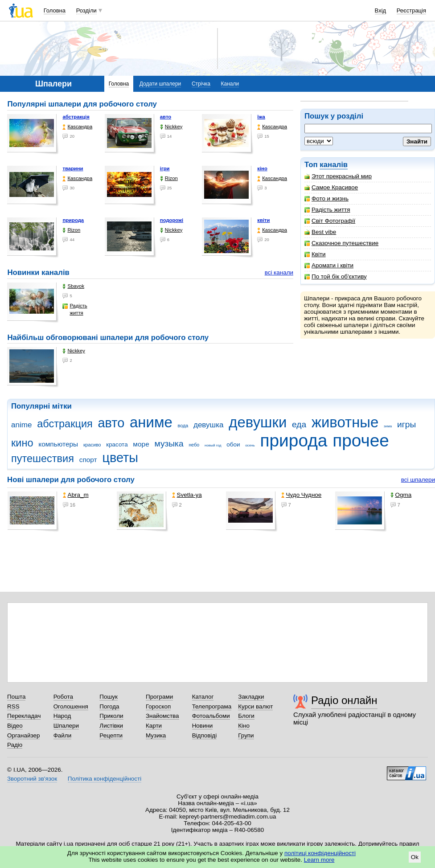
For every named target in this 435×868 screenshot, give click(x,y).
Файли (63, 735)
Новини (203, 726)
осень (250, 445)
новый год (213, 445)
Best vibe (320, 232)
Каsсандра (77, 127)
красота (117, 444)
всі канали (279, 272)
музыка (169, 444)
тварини (73, 168)
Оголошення (71, 706)
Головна (55, 10)
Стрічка (201, 84)
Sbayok (73, 286)
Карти (154, 726)
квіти (263, 220)
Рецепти (111, 735)
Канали (230, 84)
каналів (334, 165)
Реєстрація (411, 10)
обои (233, 444)
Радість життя (327, 210)
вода (183, 426)
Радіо (15, 745)
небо (194, 445)
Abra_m (76, 495)
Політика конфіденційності (105, 779)
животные (345, 422)
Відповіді (205, 735)
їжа (261, 117)
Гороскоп (158, 706)
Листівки (111, 726)
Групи (246, 735)
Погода (109, 706)
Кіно (244, 726)
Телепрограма (212, 706)
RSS (13, 706)
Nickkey (171, 127)
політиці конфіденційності (320, 853)
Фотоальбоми (211, 716)
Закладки (251, 697)
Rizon (169, 178)
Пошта (16, 697)
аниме (151, 422)
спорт (88, 460)
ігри (165, 168)
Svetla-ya (187, 495)
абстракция (65, 424)
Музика (156, 735)
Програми (159, 697)
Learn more (319, 860)
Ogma (401, 495)
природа (73, 220)
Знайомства (162, 716)
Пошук (109, 697)
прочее (361, 440)
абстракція (76, 117)
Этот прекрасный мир (338, 176)
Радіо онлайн (344, 700)
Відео (15, 726)
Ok (415, 857)
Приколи (111, 716)
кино (22, 443)
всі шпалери (418, 480)
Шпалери (66, 726)
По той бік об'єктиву (336, 276)
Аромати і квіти (329, 265)
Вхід (381, 10)
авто (166, 117)
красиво (92, 445)
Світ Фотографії (330, 221)
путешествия (43, 459)
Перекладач (24, 716)
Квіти (315, 254)
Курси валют (255, 706)
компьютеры (58, 444)
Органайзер (23, 735)
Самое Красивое (331, 187)
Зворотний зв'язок (32, 779)
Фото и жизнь (326, 199)
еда (299, 424)
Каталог (203, 697)
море (141, 444)
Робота (63, 697)
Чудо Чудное (302, 495)
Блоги (246, 716)
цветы (120, 458)
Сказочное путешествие (341, 243)
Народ (62, 716)
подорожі (172, 220)
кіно (262, 168)
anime (21, 425)
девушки (258, 422)
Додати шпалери (160, 84)
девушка (209, 425)
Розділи (86, 10)
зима (388, 426)
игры (406, 424)
